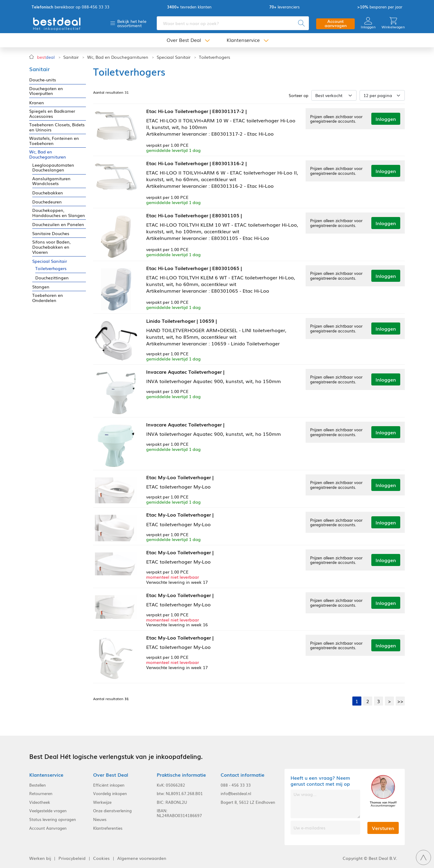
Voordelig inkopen (110, 794)
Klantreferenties (108, 828)
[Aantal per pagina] (382, 95)
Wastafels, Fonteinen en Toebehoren (54, 141)
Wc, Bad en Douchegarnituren (118, 57)
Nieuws (100, 819)
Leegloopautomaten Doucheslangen (53, 168)
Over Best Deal (184, 40)
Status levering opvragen (53, 819)
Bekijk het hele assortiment (132, 23)
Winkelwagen (393, 23)
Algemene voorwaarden (142, 858)
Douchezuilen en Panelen (58, 224)
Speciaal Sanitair (174, 57)
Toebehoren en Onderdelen (48, 298)
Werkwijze (102, 802)
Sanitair (71, 57)
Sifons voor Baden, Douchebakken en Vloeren (51, 247)
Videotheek (40, 802)
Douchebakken (48, 193)
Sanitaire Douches (51, 233)
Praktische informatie (181, 775)
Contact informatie (242, 775)
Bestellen (38, 785)
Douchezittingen (52, 278)
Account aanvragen (336, 23)
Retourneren (41, 794)
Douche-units (43, 80)
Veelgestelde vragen (48, 811)
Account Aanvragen (48, 828)
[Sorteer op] (334, 95)
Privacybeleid (72, 858)
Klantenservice (243, 40)
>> (400, 701)
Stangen (41, 287)
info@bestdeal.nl (236, 794)
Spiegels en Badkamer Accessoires (52, 114)
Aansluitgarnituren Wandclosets (51, 181)
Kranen (37, 103)
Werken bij (40, 858)
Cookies (101, 858)
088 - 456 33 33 (236, 785)
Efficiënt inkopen (109, 785)
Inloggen (368, 23)
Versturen (383, 828)
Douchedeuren (47, 202)
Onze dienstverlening (112, 811)
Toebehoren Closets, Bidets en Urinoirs (57, 127)
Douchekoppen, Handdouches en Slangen (59, 213)
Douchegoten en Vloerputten (46, 91)
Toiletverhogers (215, 57)
